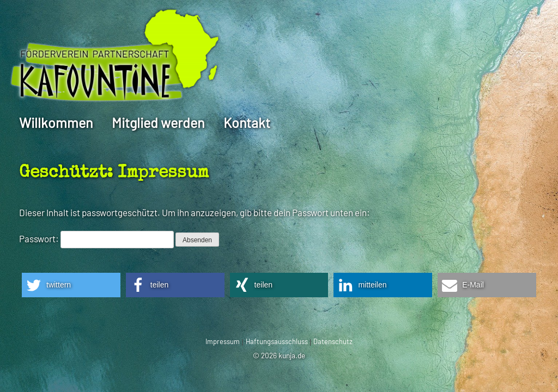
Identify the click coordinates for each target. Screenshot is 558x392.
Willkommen (56, 122)
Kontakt (247, 122)
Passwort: (96, 238)
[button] (71, 285)
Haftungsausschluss (277, 341)
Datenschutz (333, 341)
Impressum (223, 341)
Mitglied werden (158, 122)
